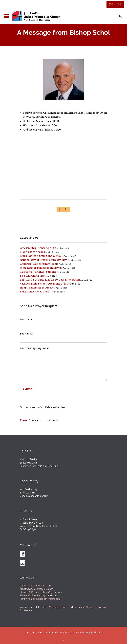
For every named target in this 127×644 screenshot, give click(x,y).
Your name (63, 322)
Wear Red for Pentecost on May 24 (41, 268)
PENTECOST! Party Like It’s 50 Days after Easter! (50, 280)
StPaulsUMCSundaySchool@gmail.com (41, 592)
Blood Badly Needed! (33, 252)
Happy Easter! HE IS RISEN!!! (38, 288)
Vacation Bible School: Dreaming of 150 (44, 284)
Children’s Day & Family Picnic (39, 264)
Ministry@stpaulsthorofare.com (36, 589)
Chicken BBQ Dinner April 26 (38, 248)
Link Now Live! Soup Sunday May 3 (42, 256)
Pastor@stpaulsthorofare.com (36, 586)
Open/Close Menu (6, 16)
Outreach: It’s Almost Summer (38, 272)
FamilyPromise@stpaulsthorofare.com (40, 599)
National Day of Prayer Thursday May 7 (44, 260)
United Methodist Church (55, 607)
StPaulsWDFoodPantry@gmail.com (39, 596)
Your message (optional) (63, 364)
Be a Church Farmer (32, 276)
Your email (63, 336)
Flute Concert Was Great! (35, 292)
